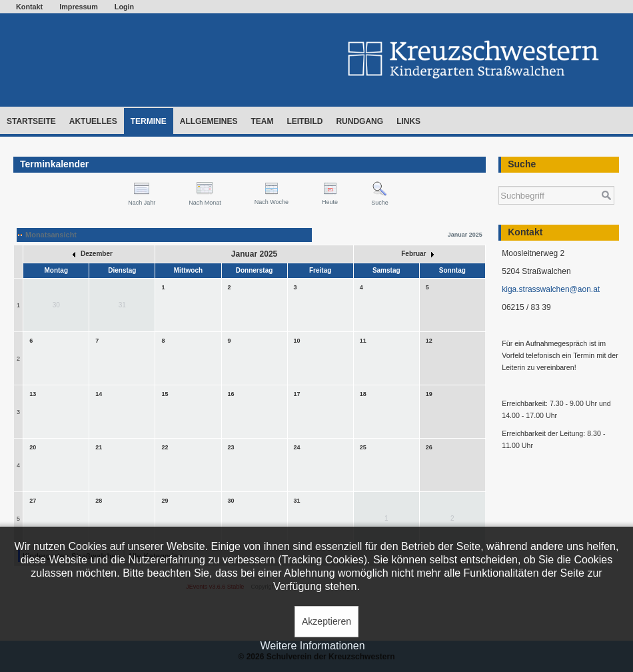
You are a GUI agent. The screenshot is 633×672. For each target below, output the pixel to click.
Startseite (31, 121)
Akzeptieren (326, 621)
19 (429, 394)
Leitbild (305, 121)
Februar (417, 254)
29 (165, 501)
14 (99, 394)
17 (297, 394)
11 (363, 341)
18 (363, 394)
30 (231, 501)
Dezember (93, 254)
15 (165, 394)
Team (262, 121)
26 (429, 447)
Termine (149, 121)
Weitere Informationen (312, 646)
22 (165, 447)
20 (33, 447)
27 (33, 501)
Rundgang (359, 121)
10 (297, 341)
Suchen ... (499, 180)
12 (429, 341)
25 (363, 447)
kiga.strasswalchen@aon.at (551, 289)
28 (99, 501)
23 (231, 447)
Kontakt (29, 7)
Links (408, 121)
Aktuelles (93, 121)
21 (99, 447)
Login (124, 7)
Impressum (79, 7)
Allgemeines (209, 121)
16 (231, 394)
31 (297, 501)
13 (33, 394)
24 (297, 447)
